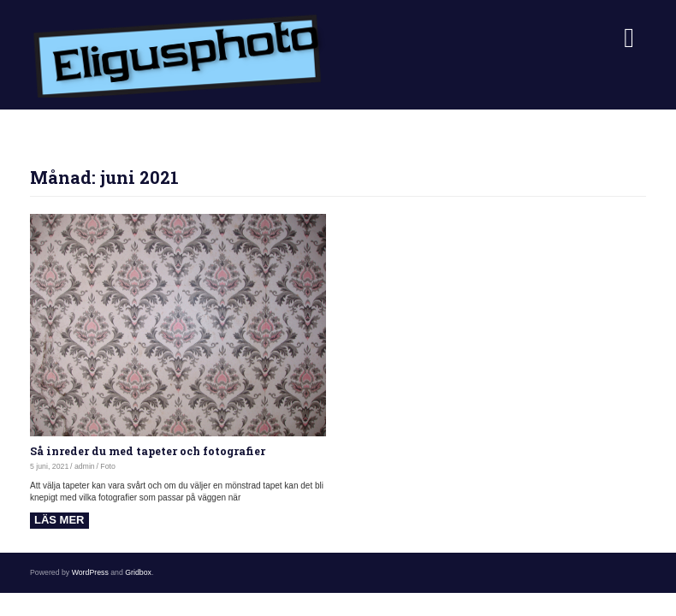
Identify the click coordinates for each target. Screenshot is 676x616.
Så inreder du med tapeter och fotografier (148, 451)
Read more (59, 521)
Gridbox (138, 572)
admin (85, 466)
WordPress (90, 572)
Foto (108, 466)
